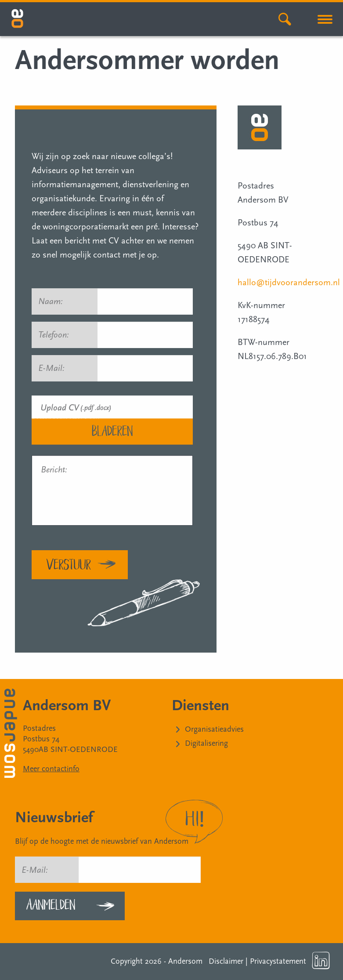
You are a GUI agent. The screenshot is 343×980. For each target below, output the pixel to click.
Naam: (54, 301)
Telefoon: (54, 335)
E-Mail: (55, 368)
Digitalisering (206, 743)
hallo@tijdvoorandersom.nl (289, 283)
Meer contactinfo (51, 769)
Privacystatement (278, 961)
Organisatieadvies (214, 729)
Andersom (185, 961)
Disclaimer (226, 961)
